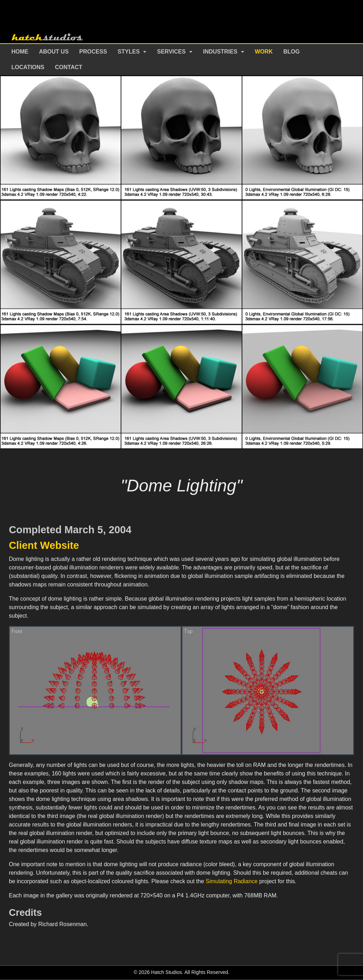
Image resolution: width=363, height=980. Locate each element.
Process (93, 52)
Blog (291, 52)
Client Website (44, 545)
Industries (220, 52)
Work (264, 52)
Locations (28, 67)
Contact (69, 67)
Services (171, 52)
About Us (54, 52)
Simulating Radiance (232, 881)
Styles (129, 52)
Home (20, 52)
